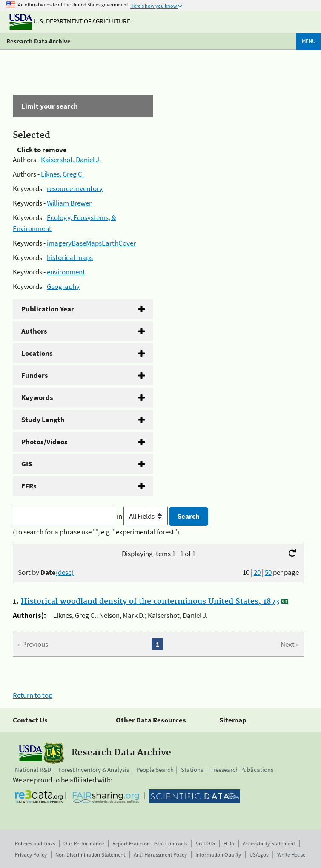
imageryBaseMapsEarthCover (91, 243)
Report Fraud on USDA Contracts (150, 844)
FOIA (229, 844)
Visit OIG (205, 844)
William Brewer (69, 203)
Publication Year (48, 309)
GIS (27, 464)
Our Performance (84, 844)
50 (268, 572)
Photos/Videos (44, 442)
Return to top (33, 695)
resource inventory (75, 188)
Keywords (37, 397)
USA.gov (259, 855)
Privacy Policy (31, 855)
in (143, 516)
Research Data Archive (39, 41)
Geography (63, 286)
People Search (155, 769)
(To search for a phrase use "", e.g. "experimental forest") (96, 532)
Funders (35, 375)
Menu (309, 41)
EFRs (29, 486)
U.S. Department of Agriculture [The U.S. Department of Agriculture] (70, 21)
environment (66, 272)
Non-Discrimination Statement (90, 855)
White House (291, 855)
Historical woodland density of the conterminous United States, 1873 (150, 602)
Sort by (46, 572)
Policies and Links (35, 844)
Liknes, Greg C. (62, 174)
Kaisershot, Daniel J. (71, 160)
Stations (192, 769)
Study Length (43, 420)
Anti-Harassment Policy (160, 855)
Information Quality (218, 855)
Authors (34, 331)
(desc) (65, 572)
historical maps (70, 257)
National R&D (33, 769)
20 (257, 572)
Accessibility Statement (269, 844)
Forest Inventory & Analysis (94, 769)
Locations (37, 353)
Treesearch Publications (242, 769)
